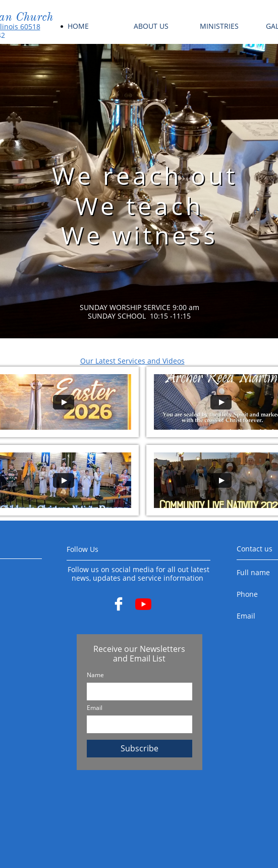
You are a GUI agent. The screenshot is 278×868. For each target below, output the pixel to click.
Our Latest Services (113, 361)
